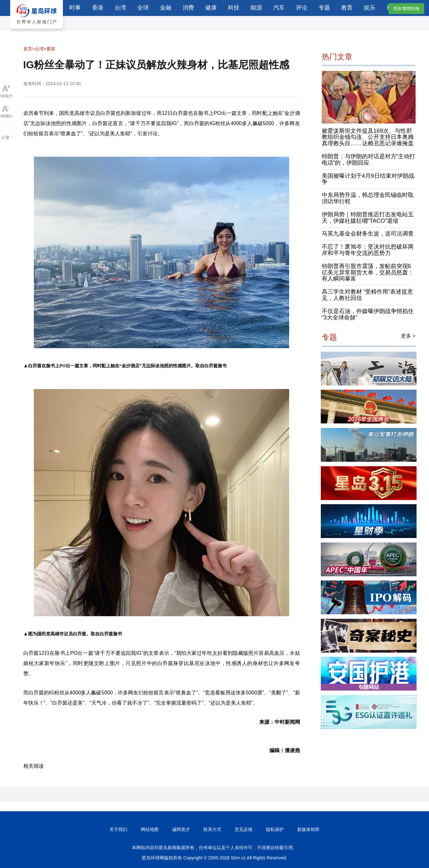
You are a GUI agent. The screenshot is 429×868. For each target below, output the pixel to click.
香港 (98, 8)
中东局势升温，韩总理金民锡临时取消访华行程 (368, 198)
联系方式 (212, 829)
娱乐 (370, 8)
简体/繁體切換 (406, 8)
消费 (188, 8)
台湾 (120, 8)
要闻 (51, 49)
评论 (302, 8)
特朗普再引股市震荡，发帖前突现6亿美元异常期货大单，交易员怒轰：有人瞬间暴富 (368, 273)
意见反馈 (244, 829)
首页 (28, 49)
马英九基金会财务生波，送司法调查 (368, 234)
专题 (324, 8)
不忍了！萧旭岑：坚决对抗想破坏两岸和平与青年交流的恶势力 (368, 250)
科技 (234, 8)
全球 (143, 8)
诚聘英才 (181, 829)
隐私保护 (275, 829)
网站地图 (150, 829)
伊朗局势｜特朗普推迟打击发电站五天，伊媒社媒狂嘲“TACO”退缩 (368, 218)
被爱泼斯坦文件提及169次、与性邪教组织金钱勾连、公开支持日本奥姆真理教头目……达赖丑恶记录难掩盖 (368, 137)
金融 (166, 8)
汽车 (279, 8)
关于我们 (118, 829)
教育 (347, 8)
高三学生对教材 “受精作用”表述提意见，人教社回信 (368, 295)
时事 (75, 8)
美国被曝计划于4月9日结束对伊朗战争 (368, 179)
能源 (256, 8)
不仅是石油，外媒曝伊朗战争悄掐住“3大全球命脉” (368, 314)
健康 (211, 8)
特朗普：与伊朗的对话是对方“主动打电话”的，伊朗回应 (369, 160)
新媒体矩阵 (308, 829)
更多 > (408, 336)
